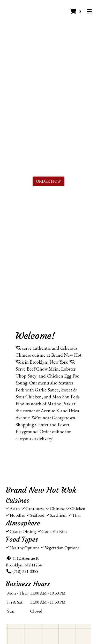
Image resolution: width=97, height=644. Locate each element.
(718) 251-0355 (22, 571)
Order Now (48, 181)
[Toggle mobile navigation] (89, 12)
